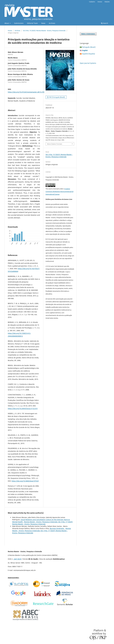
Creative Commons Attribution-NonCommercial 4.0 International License (59, 192)
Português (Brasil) (89, 47)
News (43, 23)
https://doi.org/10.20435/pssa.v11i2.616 (23, 409)
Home (10, 31)
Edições (107, 2)
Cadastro (92, 2)
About (7, 23)
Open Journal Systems (88, 63)
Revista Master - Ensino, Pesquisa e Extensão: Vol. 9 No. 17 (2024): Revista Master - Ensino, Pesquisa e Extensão (43, 523)
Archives (52, 23)
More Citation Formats (55, 144)
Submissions (19, 23)
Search (105, 23)
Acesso (100, 2)
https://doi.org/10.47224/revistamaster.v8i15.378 (26, 92)
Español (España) (89, 54)
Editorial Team (32, 23)
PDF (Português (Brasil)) (57, 97)
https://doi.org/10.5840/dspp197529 (25, 481)
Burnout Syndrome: (57, 528)
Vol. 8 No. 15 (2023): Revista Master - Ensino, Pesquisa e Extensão (44, 31)
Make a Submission (88, 34)
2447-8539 (17, 559)
